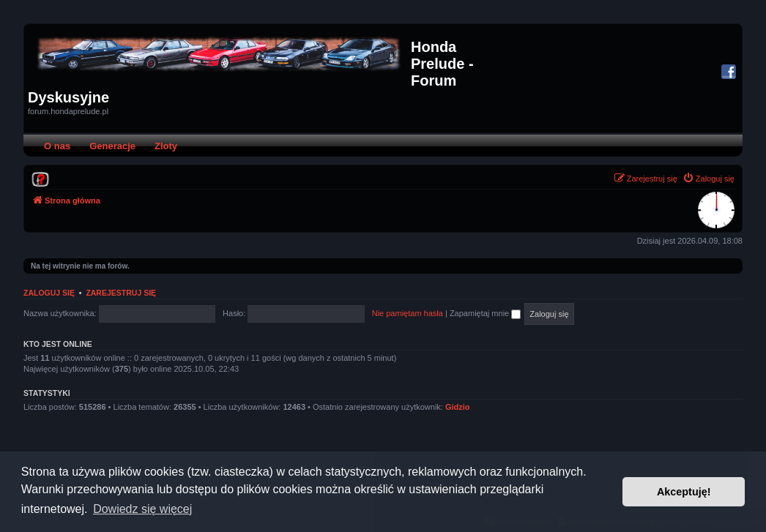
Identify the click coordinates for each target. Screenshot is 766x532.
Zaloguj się (49, 293)
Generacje (112, 146)
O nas (57, 146)
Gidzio (458, 407)
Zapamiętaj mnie (485, 313)
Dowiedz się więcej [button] (142, 509)
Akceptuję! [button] (684, 492)
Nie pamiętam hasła (408, 313)
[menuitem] (40, 179)
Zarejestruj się (121, 293)
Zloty (166, 146)
